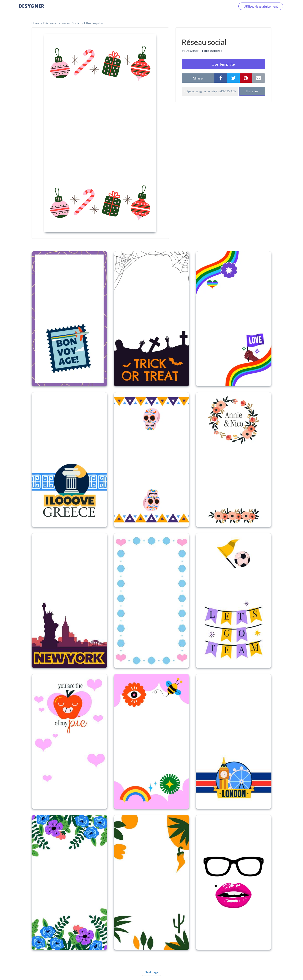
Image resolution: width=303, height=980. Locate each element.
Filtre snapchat (212, 51)
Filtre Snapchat (94, 23)
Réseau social (71, 23)
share (198, 78)
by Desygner (190, 51)
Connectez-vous (219, 6)
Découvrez (50, 23)
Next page (152, 972)
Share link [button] (252, 91)
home (35, 23)
